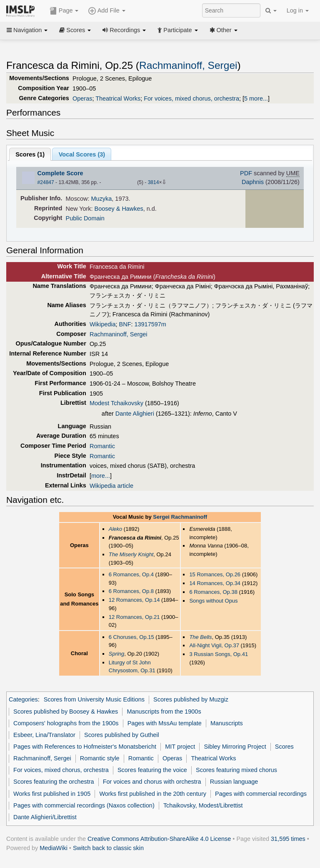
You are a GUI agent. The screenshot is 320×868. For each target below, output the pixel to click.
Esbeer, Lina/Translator (44, 735)
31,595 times (288, 839)
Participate (177, 30)
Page (64, 11)
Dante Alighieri (135, 414)
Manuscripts (227, 723)
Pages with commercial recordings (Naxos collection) (84, 805)
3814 (154, 182)
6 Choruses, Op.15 (131, 637)
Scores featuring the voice (152, 770)
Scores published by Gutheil (122, 735)
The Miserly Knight (131, 554)
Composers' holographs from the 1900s (66, 723)
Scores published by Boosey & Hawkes (66, 712)
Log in (298, 10)
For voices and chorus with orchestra (152, 782)
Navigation (27, 30)
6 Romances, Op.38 (213, 592)
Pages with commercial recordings (261, 794)
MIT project (180, 747)
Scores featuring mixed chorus (236, 770)
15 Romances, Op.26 (215, 574)
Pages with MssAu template (165, 723)
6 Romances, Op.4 (131, 574)
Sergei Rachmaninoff (180, 517)
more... (101, 476)
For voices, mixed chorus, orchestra (191, 98)
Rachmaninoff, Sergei (188, 65)
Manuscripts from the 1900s (164, 712)
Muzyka (102, 199)
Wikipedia (103, 324)
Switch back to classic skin (108, 848)
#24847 (46, 182)
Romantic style (100, 758)
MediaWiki (54, 848)
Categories (23, 699)
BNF (125, 324)
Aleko (115, 529)
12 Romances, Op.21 (134, 617)
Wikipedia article (111, 486)
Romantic (102, 446)
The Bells (200, 637)
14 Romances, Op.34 (215, 583)
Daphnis (253, 182)
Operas (82, 98)
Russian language (234, 782)
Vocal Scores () (82, 154)
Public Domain (85, 218)
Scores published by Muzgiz (191, 699)
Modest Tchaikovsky (116, 403)
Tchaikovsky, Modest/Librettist (203, 805)
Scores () (30, 154)
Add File (107, 11)
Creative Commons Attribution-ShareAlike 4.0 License (159, 839)
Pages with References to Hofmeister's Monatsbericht (85, 747)
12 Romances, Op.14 (134, 600)
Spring (117, 654)
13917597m (150, 324)
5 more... (256, 98)
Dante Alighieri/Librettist (45, 817)
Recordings (124, 30)
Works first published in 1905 (52, 794)
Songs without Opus (213, 601)
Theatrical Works (118, 98)
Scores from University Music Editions (94, 699)
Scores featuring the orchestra (54, 782)
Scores (75, 30)
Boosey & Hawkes (119, 209)
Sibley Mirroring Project (235, 747)
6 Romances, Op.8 (131, 591)
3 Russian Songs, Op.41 (219, 654)
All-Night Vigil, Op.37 (214, 645)
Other (224, 30)
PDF (246, 173)
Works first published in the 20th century (153, 794)
